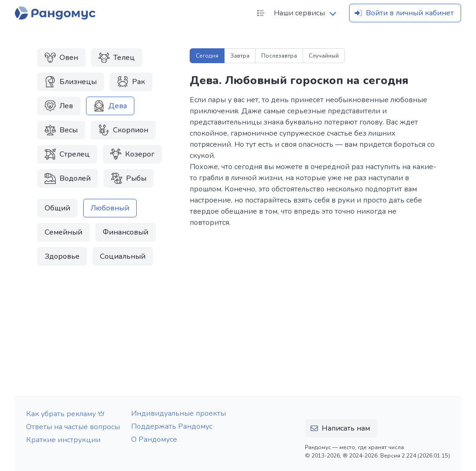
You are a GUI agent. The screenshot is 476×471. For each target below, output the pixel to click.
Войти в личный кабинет (403, 13)
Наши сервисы (290, 13)
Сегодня (207, 56)
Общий (57, 208)
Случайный (324, 56)
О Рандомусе (154, 439)
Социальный (123, 256)
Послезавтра (279, 56)
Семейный (63, 232)
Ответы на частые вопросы (73, 427)
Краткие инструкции (63, 440)
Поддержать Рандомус (172, 426)
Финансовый (126, 232)
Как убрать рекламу (66, 414)
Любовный (110, 208)
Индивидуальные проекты (178, 413)
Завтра (240, 56)
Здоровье (62, 256)
